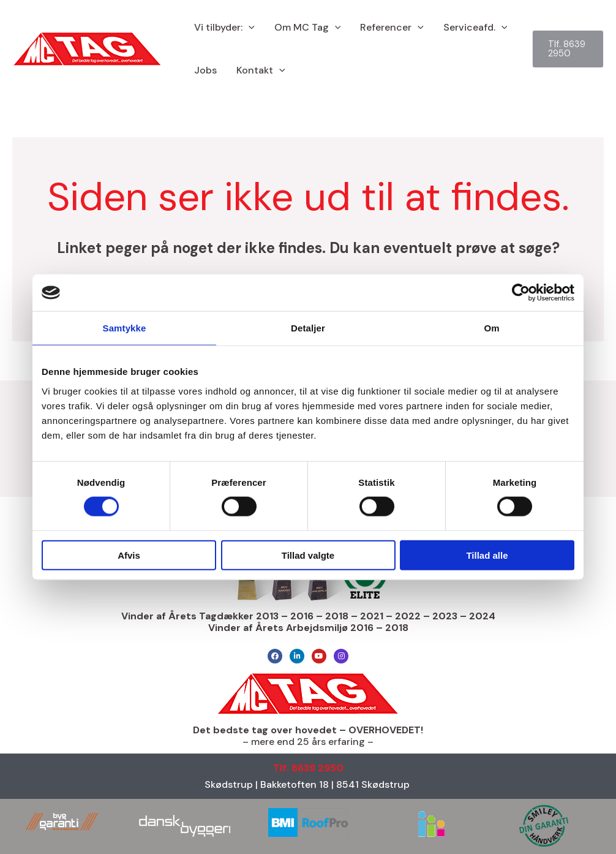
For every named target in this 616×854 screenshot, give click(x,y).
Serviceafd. (475, 28)
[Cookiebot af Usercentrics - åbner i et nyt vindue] (521, 293)
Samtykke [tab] (125, 328)
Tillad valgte (308, 555)
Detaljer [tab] (308, 328)
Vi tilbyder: (224, 28)
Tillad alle (487, 555)
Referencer (392, 28)
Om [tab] (491, 328)
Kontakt (261, 70)
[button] (249, 28)
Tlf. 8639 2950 (308, 768)
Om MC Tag (308, 28)
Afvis (129, 555)
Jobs (205, 70)
